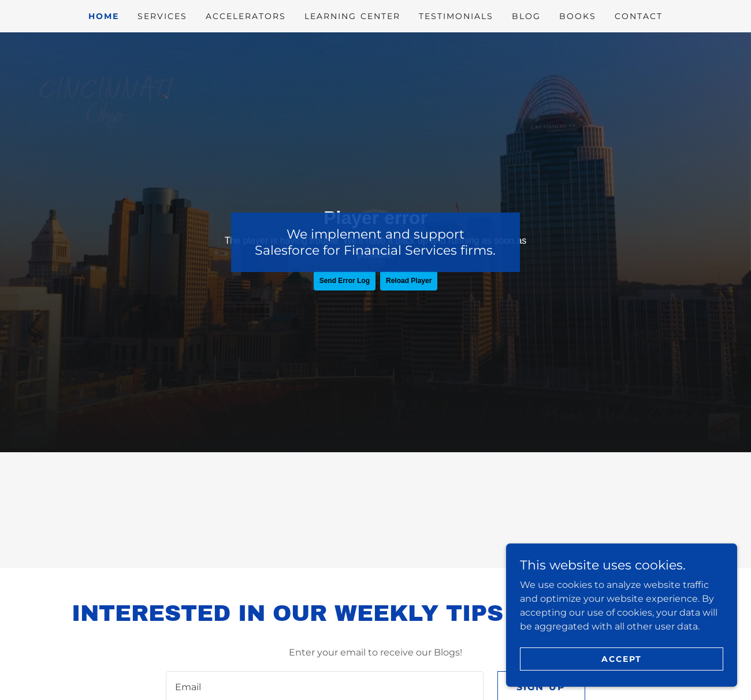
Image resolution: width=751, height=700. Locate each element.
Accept (622, 658)
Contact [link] (639, 16)
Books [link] (578, 16)
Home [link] (104, 16)
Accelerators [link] (246, 16)
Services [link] (162, 16)
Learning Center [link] (352, 16)
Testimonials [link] (456, 16)
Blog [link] (526, 16)
